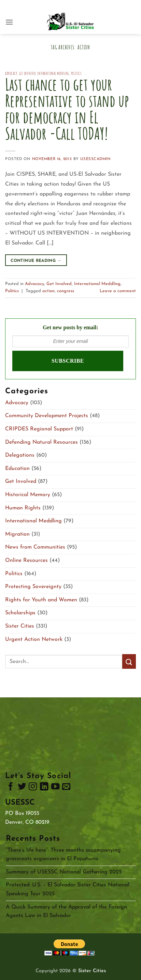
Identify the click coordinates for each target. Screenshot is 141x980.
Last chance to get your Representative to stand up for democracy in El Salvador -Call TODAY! (67, 109)
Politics (76, 74)
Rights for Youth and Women (41, 600)
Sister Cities (20, 626)
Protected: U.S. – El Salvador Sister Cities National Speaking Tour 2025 (68, 889)
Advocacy (11, 74)
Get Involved (27, 74)
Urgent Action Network (34, 639)
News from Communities (35, 547)
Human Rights (23, 508)
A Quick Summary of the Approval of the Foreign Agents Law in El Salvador (66, 912)
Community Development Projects (47, 416)
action (48, 291)
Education (17, 469)
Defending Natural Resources (41, 442)
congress (66, 291)
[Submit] (129, 661)
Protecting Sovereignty (33, 587)
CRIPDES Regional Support (39, 429)
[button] (9, 22)
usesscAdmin (95, 159)
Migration (17, 534)
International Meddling (53, 74)
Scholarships (20, 613)
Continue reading (36, 261)
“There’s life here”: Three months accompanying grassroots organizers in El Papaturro (63, 855)
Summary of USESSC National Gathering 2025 (64, 872)
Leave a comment (118, 291)
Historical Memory (28, 495)
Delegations (20, 455)
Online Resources (26, 560)
